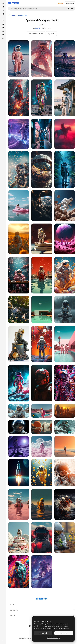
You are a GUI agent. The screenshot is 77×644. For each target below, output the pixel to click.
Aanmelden (70, 3)
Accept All (64, 633)
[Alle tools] (3, 38)
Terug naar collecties (18, 15)
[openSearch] (3, 3)
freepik (38, 28)
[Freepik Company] (42, 598)
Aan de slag (43, 610)
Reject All (43, 633)
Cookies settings (53, 638)
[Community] (3, 14)
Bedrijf (43, 615)
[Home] (3, 7)
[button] (11, 9)
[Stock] (3, 10)
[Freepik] (13, 3)
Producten (43, 605)
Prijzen (61, 3)
